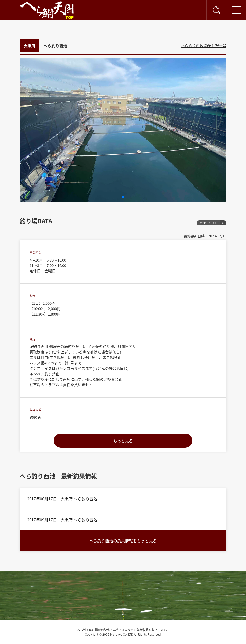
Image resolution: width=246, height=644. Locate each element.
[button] (123, 197)
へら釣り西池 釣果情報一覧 (204, 46)
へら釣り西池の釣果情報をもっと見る (123, 541)
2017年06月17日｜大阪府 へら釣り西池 (62, 499)
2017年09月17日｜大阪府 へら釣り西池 (62, 520)
